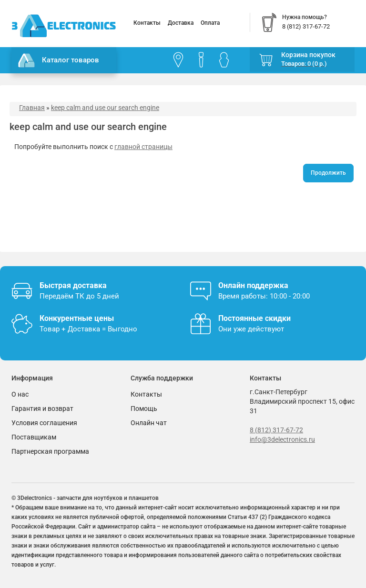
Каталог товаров (59, 60)
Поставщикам (34, 437)
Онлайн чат (149, 423)
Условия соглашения (44, 423)
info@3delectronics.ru (282, 439)
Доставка (181, 23)
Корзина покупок (308, 55)
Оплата (210, 23)
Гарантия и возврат (42, 409)
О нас (20, 394)
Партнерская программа (50, 451)
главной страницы (143, 147)
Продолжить (328, 173)
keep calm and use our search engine (105, 108)
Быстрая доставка (73, 285)
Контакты (147, 23)
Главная (32, 108)
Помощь (144, 409)
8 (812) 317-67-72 (276, 430)
